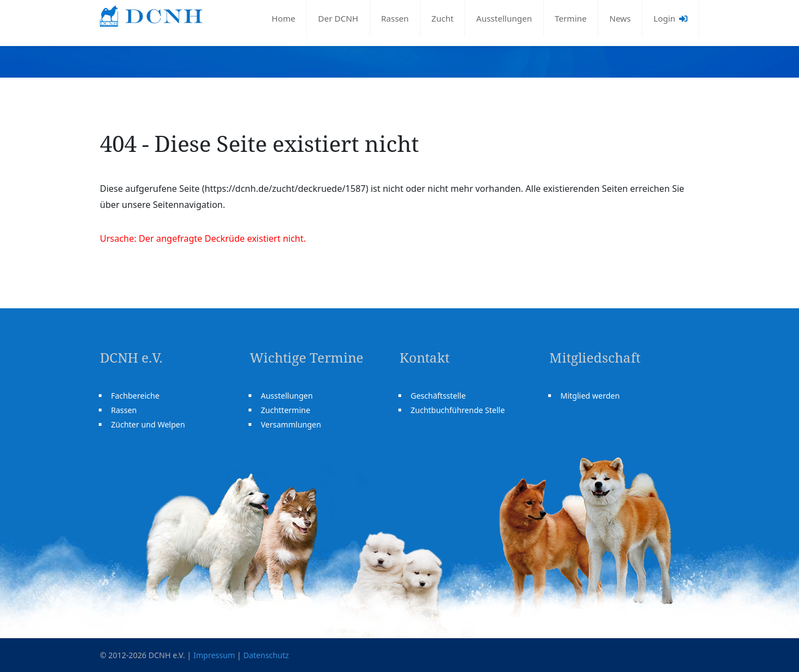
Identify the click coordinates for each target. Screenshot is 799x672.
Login (671, 18)
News (620, 18)
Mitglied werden (590, 396)
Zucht (443, 18)
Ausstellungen (504, 18)
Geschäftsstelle (438, 396)
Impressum (214, 655)
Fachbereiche (135, 396)
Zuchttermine (285, 410)
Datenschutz (266, 655)
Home (284, 18)
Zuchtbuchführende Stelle (458, 410)
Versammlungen (291, 424)
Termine (571, 18)
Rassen (395, 18)
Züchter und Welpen (148, 424)
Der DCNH (338, 18)
